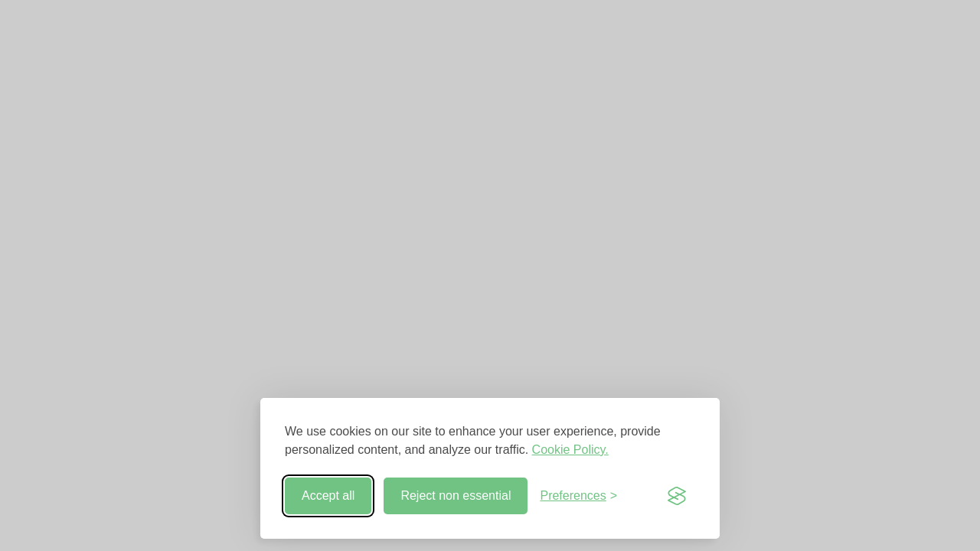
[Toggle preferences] (578, 496)
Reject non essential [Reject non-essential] (456, 496)
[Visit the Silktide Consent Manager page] (677, 496)
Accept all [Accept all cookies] (328, 496)
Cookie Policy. (570, 450)
